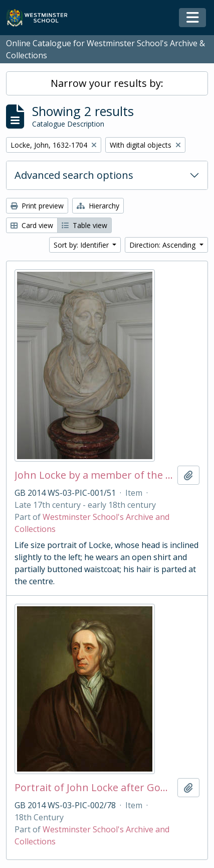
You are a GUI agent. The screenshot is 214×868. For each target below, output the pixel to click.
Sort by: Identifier (82, 245)
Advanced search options (74, 175)
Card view (32, 225)
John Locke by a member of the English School (94, 475)
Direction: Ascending (163, 245)
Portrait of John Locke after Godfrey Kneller (94, 788)
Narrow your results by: (107, 83)
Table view (84, 225)
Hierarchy (98, 206)
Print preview (37, 206)
